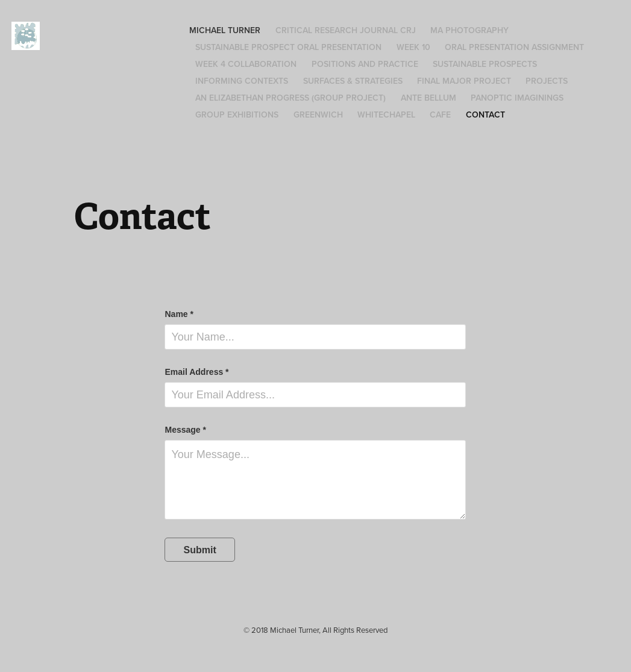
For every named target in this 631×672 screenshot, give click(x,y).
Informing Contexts (242, 81)
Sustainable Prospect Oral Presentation (288, 47)
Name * (179, 314)
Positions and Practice (365, 64)
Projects (547, 81)
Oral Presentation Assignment (514, 47)
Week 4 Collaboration (246, 64)
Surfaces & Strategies (353, 81)
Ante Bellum (429, 98)
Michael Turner (225, 30)
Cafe (440, 115)
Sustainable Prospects (485, 64)
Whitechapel (386, 115)
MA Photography (469, 30)
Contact (485, 115)
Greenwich (318, 115)
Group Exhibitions (237, 115)
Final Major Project (464, 81)
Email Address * (196, 372)
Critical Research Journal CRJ (346, 30)
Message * (185, 430)
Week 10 (413, 47)
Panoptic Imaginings (517, 98)
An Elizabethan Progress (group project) (290, 98)
